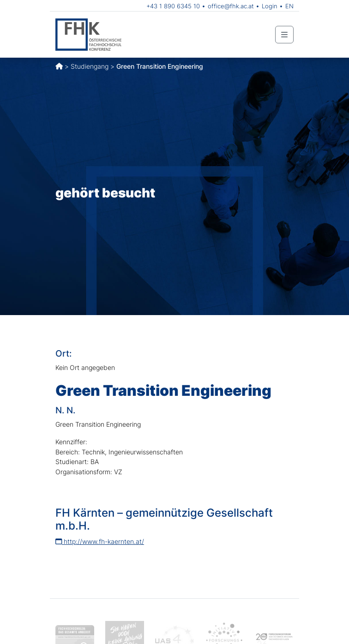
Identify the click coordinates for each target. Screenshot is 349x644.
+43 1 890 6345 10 (173, 6)
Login (270, 6)
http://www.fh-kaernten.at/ (100, 541)
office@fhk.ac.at (231, 6)
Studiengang (90, 66)
